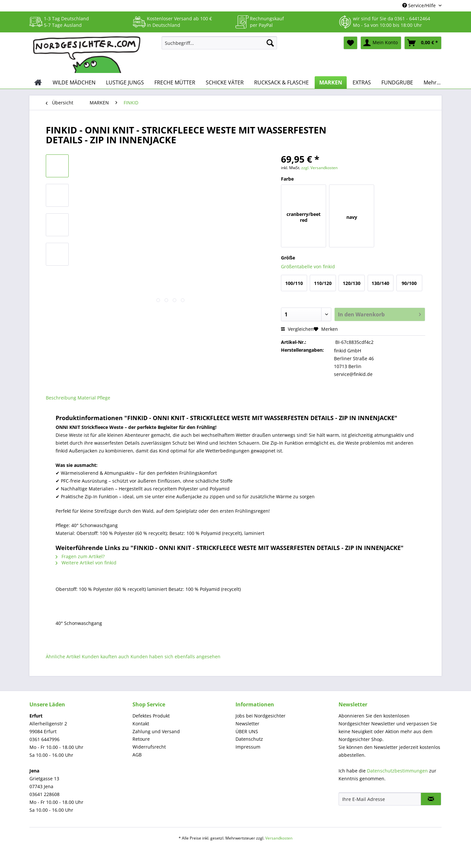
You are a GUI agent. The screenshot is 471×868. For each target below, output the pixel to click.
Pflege (104, 398)
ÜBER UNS (247, 731)
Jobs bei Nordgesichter (261, 716)
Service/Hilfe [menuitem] (420, 5)
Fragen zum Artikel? (80, 556)
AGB (137, 755)
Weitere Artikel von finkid (86, 563)
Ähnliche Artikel (63, 656)
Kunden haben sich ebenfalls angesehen (175, 656)
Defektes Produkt (151, 716)
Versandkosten (279, 838)
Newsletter (247, 724)
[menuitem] (219, 46)
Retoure (141, 739)
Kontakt (141, 724)
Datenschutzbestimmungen (397, 771)
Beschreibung (61, 398)
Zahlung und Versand (156, 731)
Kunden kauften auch (105, 656)
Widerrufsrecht (149, 747)
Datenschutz (249, 739)
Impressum (248, 747)
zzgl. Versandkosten (319, 168)
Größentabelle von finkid (308, 266)
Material (87, 398)
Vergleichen (297, 329)
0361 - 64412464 (412, 18)
